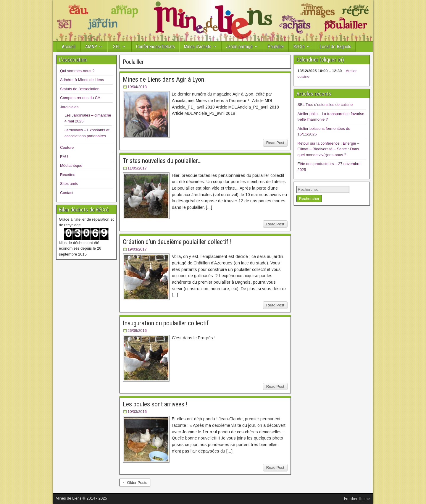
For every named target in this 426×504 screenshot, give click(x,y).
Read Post (275, 143)
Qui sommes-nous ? (77, 71)
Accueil (69, 47)
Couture (67, 147)
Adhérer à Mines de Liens (82, 80)
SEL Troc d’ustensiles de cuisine (325, 105)
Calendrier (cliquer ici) (320, 60)
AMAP (91, 47)
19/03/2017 (137, 249)
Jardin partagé (239, 47)
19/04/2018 (137, 87)
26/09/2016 (137, 331)
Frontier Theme (357, 499)
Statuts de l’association (80, 89)
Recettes (68, 175)
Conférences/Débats (155, 47)
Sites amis (69, 184)
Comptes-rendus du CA (80, 98)
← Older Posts (135, 483)
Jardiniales (69, 107)
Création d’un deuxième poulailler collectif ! (177, 242)
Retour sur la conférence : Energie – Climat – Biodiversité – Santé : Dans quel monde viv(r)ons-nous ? (329, 149)
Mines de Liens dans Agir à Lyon (163, 79)
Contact (67, 193)
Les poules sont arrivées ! (155, 404)
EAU (64, 157)
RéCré (299, 47)
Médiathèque (71, 165)
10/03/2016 (137, 412)
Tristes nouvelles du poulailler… (162, 161)
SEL (117, 47)
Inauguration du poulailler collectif (166, 323)
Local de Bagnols (335, 47)
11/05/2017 (137, 168)
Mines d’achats (197, 47)
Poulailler (276, 47)
